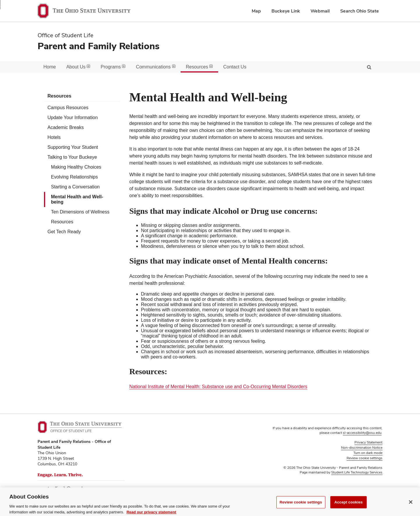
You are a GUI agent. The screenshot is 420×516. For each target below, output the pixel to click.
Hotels (54, 137)
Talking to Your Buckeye (72, 157)
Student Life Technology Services (357, 472)
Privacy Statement (368, 442)
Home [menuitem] (50, 67)
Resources (59, 96)
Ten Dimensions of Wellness (80, 212)
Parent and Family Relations (99, 46)
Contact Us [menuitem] (235, 67)
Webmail (320, 11)
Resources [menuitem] (199, 67)
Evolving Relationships (74, 177)
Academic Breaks (66, 127)
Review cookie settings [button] (365, 458)
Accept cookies (348, 508)
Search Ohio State (360, 11)
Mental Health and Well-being (77, 199)
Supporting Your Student (73, 147)
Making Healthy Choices (76, 167)
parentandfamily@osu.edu (61, 488)
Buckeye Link (286, 11)
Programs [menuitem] (113, 67)
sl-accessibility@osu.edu (362, 433)
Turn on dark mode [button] (368, 453)
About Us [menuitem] (78, 67)
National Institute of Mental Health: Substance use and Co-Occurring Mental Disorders (218, 387)
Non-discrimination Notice (362, 448)
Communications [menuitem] (156, 67)
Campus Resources (68, 108)
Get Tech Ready (64, 232)
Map (256, 11)
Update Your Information (73, 117)
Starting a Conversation (75, 187)
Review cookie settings (301, 508)
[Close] (411, 508)
